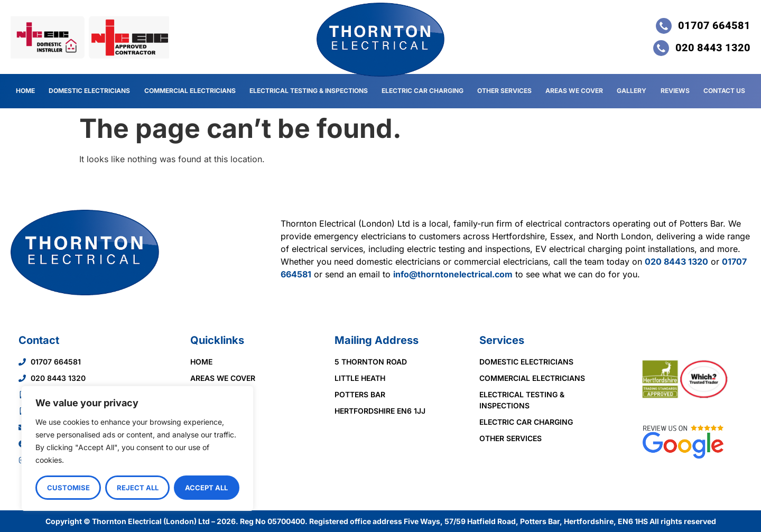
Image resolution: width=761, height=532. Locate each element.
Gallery (632, 91)
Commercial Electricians (190, 91)
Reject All (138, 488)
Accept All (207, 488)
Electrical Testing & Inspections (309, 91)
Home (25, 91)
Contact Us (724, 91)
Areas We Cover (575, 91)
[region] (137, 449)
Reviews (675, 91)
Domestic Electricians (89, 91)
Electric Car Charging (423, 91)
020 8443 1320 (676, 262)
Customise (68, 488)
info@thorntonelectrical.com (453, 274)
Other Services (505, 91)
